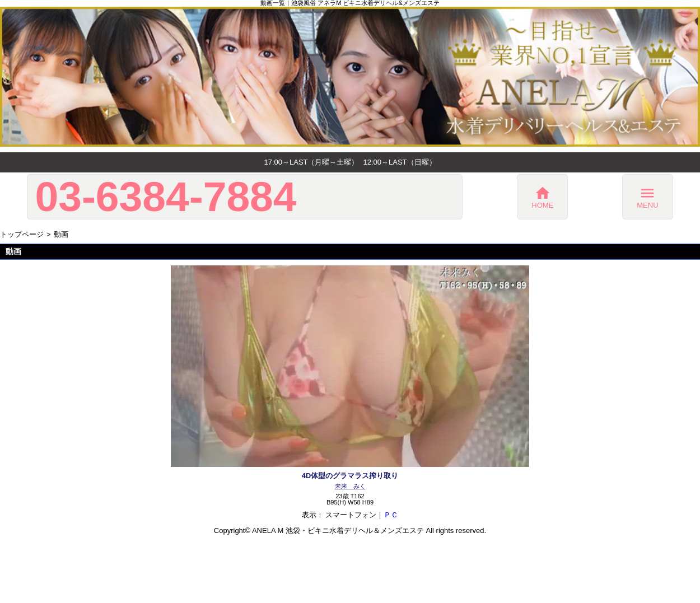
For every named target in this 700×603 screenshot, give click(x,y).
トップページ (22, 234)
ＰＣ (391, 515)
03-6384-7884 (165, 197)
